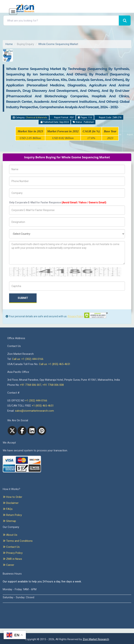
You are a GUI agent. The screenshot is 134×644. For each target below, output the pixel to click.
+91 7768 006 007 (30, 385)
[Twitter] (12, 431)
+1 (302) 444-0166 (36, 401)
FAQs (8, 509)
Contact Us (11, 547)
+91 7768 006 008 (53, 385)
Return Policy (12, 515)
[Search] (125, 21)
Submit (23, 298)
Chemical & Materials (36, 118)
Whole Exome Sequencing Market (58, 44)
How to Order (12, 497)
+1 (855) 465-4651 (43, 406)
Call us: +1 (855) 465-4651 (55, 364)
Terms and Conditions (18, 541)
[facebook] (22, 431)
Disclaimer (11, 503)
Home (9, 44)
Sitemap (9, 521)
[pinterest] (42, 431)
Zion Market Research (96, 639)
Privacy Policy (76, 316)
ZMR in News (12, 559)
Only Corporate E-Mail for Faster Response (58, 202)
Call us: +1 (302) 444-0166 (28, 359)
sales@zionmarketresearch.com (34, 411)
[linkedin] (32, 431)
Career (8, 565)
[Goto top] (2, 631)
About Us (10, 535)
